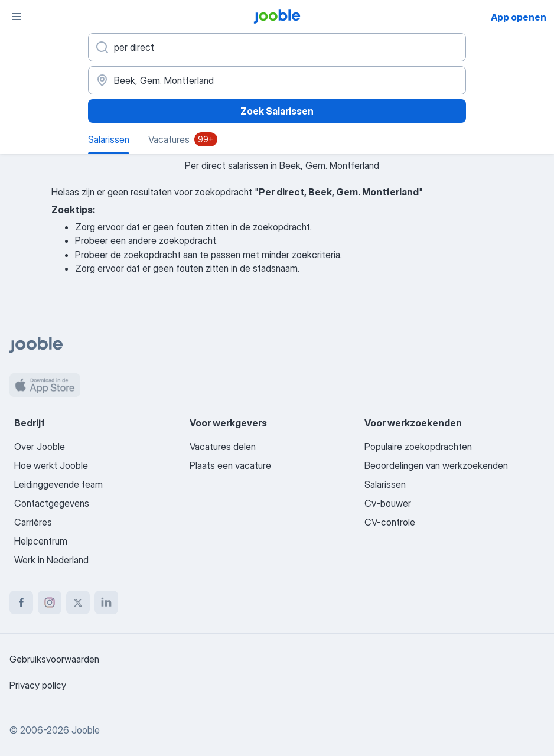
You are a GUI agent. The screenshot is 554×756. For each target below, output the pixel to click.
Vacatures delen (223, 447)
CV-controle (390, 522)
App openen (519, 17)
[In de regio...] (277, 80)
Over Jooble (40, 447)
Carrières (33, 522)
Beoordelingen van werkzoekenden (436, 465)
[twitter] (78, 602)
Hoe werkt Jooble (51, 465)
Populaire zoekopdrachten (418, 447)
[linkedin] (106, 602)
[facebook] (21, 602)
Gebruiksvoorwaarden (54, 659)
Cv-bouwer (388, 503)
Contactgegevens (52, 503)
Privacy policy (38, 685)
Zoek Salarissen (277, 111)
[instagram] (50, 602)
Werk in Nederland (51, 560)
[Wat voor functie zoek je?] (277, 47)
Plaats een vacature (230, 465)
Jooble (86, 730)
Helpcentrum (41, 541)
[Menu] (17, 17)
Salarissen (385, 484)
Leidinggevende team (58, 484)
